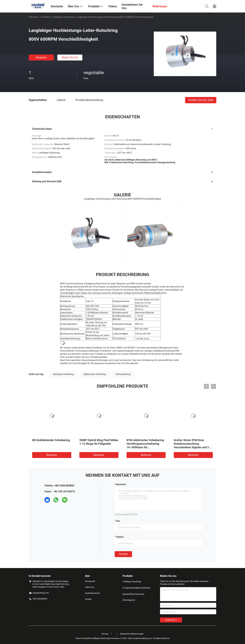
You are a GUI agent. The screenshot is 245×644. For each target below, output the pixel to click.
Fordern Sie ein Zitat (201, 100)
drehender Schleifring (63, 374)
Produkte (46, 17)
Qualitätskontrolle (92, 593)
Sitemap (105, 634)
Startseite (33, 17)
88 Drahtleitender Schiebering (51, 440)
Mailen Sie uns (70, 57)
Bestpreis (41, 57)
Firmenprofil (90, 581)
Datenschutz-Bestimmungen (132, 634)
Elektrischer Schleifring (95, 374)
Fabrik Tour (90, 587)
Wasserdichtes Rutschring (133, 594)
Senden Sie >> (171, 620)
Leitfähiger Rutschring (63, 17)
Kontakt (123, 554)
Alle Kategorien (129, 600)
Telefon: (120, 537)
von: (118, 521)
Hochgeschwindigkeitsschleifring (135, 588)
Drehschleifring (123, 374)
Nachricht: (121, 484)
